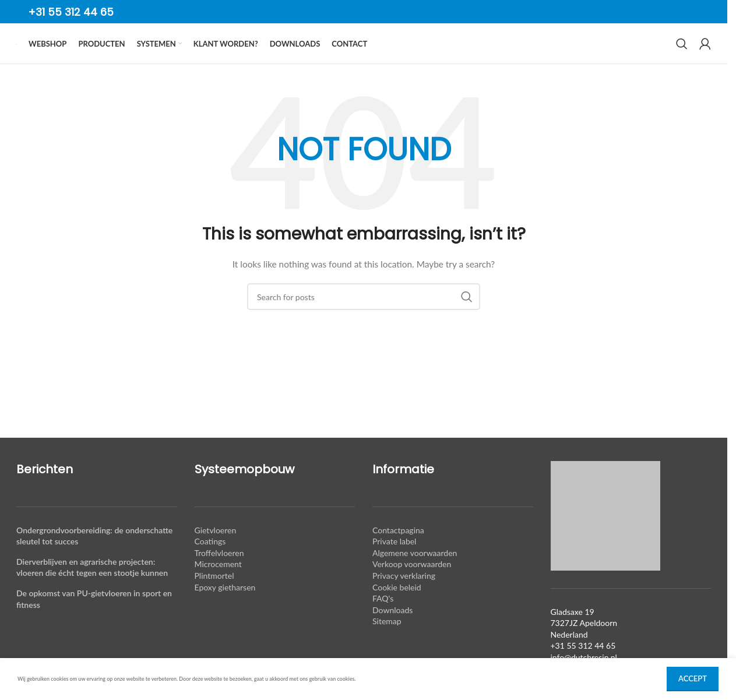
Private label (394, 563)
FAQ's (383, 620)
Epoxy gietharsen (225, 608)
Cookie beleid (397, 608)
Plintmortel (214, 597)
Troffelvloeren (219, 574)
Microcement (218, 585)
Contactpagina (398, 552)
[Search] (682, 55)
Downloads (392, 632)
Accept (693, 678)
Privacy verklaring (404, 597)
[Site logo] (17, 54)
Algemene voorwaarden (415, 574)
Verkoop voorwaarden (412, 585)
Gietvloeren (216, 552)
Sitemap (387, 643)
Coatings (210, 563)
